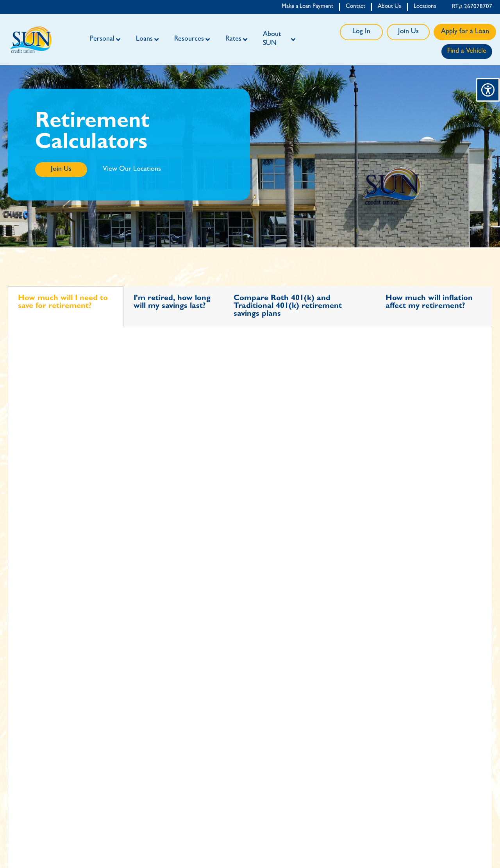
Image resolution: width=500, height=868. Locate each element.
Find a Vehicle (467, 52)
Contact (355, 7)
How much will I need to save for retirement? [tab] (63, 302)
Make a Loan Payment (307, 7)
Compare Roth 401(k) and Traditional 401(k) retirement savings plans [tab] (288, 306)
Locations (425, 7)
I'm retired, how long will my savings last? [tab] (172, 302)
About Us (389, 7)
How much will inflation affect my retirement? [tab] (429, 302)
